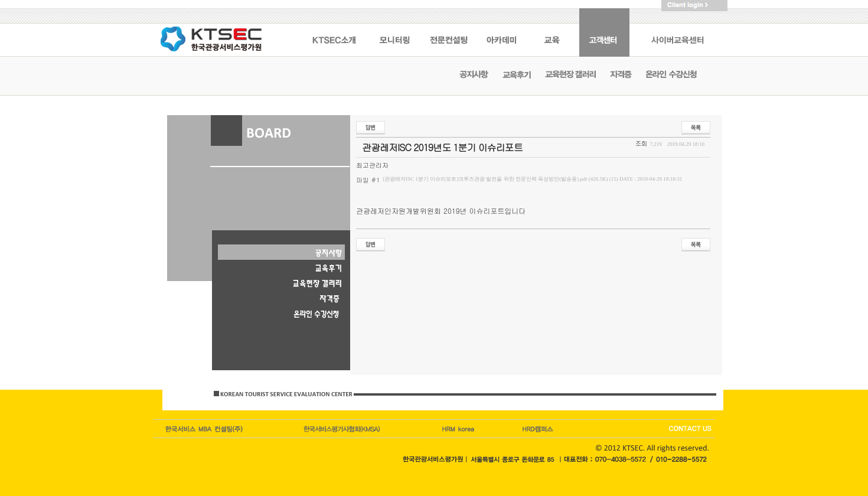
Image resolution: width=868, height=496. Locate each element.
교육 (554, 32)
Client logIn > (694, 6)
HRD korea (538, 429)
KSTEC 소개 (334, 32)
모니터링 (394, 32)
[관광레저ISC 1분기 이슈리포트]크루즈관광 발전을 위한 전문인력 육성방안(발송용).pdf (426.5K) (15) (532, 179)
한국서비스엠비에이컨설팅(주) (205, 429)
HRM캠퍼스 (459, 429)
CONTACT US (689, 429)
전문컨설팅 (449, 32)
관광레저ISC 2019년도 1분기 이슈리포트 (442, 147)
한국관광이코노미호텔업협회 (343, 429)
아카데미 (502, 32)
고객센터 (604, 32)
